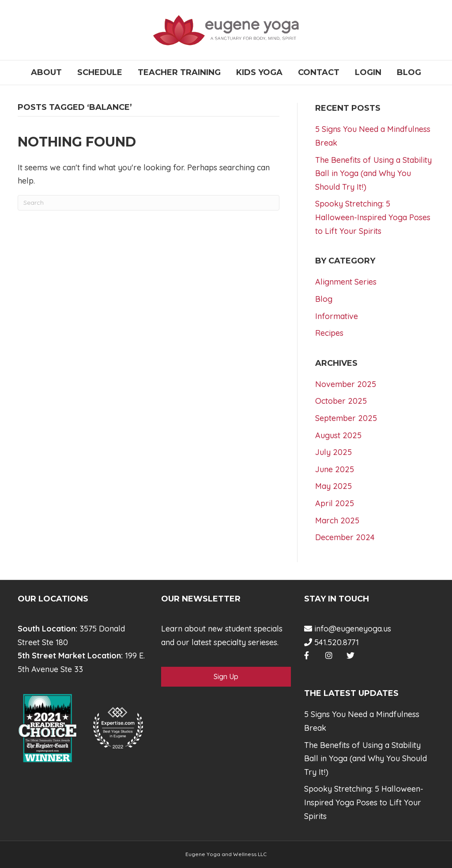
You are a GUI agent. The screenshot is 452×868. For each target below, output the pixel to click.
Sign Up (226, 676)
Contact (319, 72)
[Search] (149, 203)
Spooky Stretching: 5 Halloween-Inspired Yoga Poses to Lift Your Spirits (373, 217)
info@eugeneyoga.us (348, 629)
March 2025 (337, 520)
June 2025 (335, 469)
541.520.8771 (331, 642)
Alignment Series (346, 282)
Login (368, 72)
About (46, 72)
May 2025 (333, 486)
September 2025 (346, 418)
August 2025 (338, 435)
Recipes (329, 333)
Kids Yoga (259, 72)
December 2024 (345, 537)
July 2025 (333, 452)
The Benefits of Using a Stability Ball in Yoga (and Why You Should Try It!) (373, 173)
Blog (409, 72)
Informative (337, 316)
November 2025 (346, 384)
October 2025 (341, 401)
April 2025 (335, 503)
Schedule (100, 72)
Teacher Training (179, 72)
